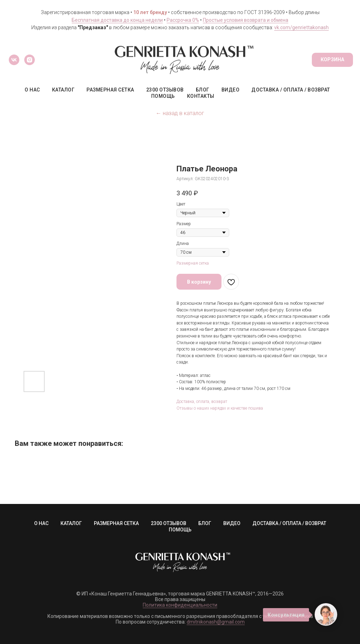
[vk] (14, 60)
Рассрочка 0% (183, 20)
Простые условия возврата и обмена (246, 20)
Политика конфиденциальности (180, 605)
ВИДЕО (231, 90)
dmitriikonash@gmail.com (216, 622)
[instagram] (30, 60)
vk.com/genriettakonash (301, 27)
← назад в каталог (180, 113)
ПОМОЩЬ (163, 96)
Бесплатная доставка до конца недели (117, 20)
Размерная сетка (193, 263)
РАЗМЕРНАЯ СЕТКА (110, 90)
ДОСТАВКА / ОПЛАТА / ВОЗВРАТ (291, 90)
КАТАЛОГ (63, 90)
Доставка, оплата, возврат (202, 402)
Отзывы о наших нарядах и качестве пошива (220, 408)
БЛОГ (203, 90)
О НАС (32, 90)
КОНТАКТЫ (201, 96)
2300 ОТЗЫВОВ (165, 90)
